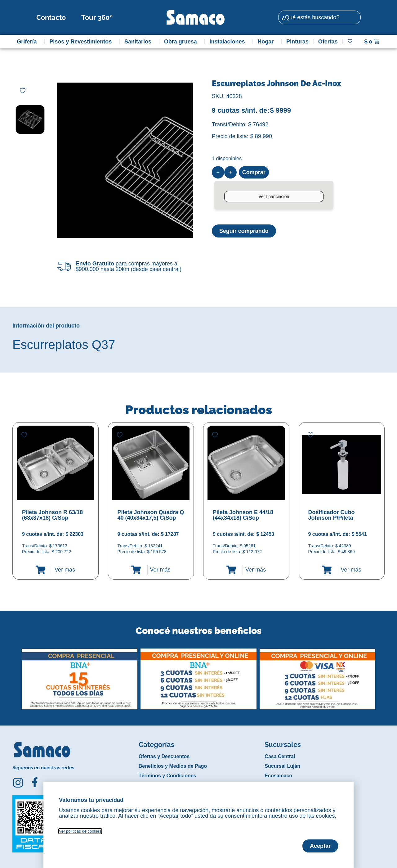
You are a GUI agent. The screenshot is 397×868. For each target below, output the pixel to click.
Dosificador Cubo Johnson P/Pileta (332, 515)
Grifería (28, 42)
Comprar (254, 172)
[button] (17, 674)
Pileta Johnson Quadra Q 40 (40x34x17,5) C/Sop (151, 515)
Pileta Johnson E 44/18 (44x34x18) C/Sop (243, 515)
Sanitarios (139, 42)
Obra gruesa (182, 42)
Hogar (267, 42)
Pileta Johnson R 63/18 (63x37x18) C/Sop (52, 515)
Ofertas (328, 42)
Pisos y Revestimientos (82, 42)
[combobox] (319, 17)
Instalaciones (229, 42)
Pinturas (297, 42)
